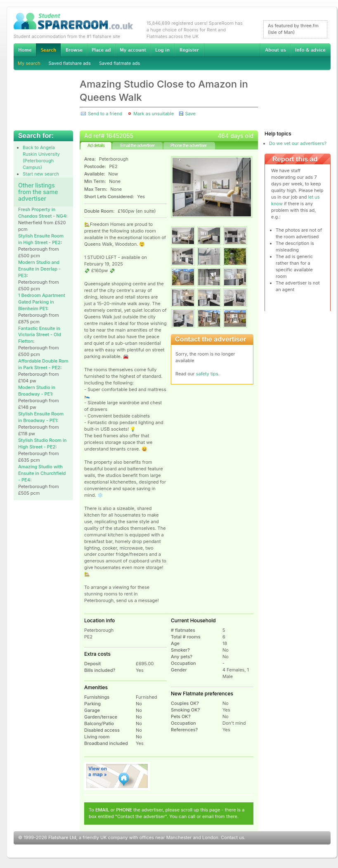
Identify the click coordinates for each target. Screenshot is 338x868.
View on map (117, 776)
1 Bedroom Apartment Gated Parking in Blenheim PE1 (42, 302)
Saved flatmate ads (119, 63)
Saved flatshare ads (70, 63)
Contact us (232, 837)
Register (189, 50)
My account (133, 50)
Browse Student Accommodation (74, 50)
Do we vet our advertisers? (298, 143)
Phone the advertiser (189, 145)
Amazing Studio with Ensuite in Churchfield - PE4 (42, 473)
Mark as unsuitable (154, 114)
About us (275, 50)
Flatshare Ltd (62, 837)
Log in (162, 50)
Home (25, 50)
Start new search (41, 174)
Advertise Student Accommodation (101, 50)
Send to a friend (105, 114)
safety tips (207, 374)
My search (29, 63)
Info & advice (311, 50)
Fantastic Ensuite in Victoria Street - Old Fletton (40, 335)
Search (48, 50)
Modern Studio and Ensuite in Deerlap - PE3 (39, 269)
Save (190, 114)
